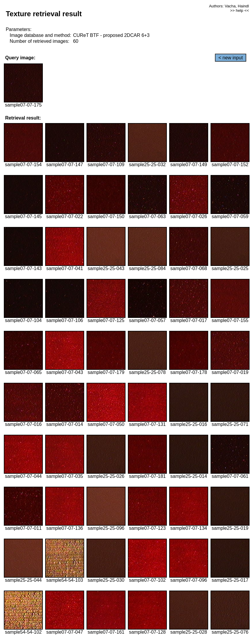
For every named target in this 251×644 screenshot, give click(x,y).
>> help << (239, 10)
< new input (231, 58)
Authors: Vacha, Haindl (229, 6)
